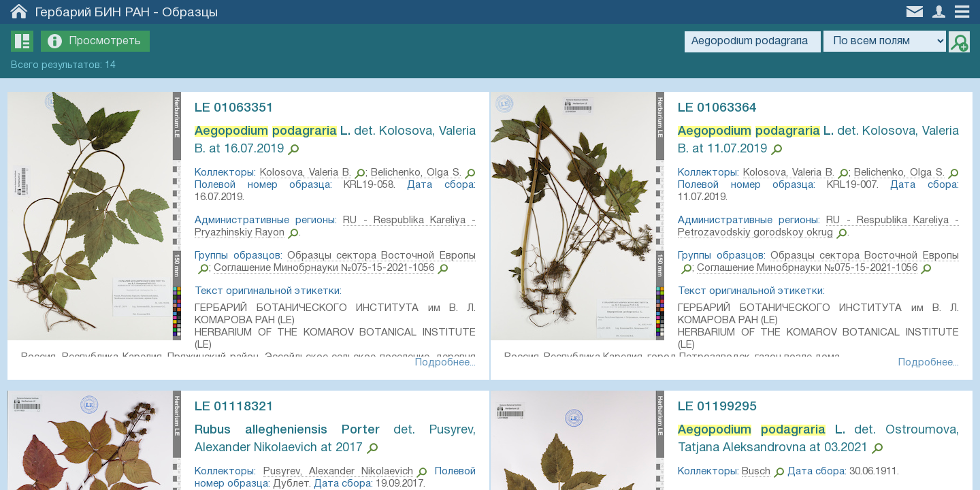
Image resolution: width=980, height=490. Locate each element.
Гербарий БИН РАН (93, 13)
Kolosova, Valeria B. (312, 173)
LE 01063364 (723, 108)
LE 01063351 (240, 108)
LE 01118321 (240, 410)
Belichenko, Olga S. (424, 173)
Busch (762, 474)
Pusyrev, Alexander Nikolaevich (338, 474)
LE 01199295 (723, 410)
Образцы (190, 13)
